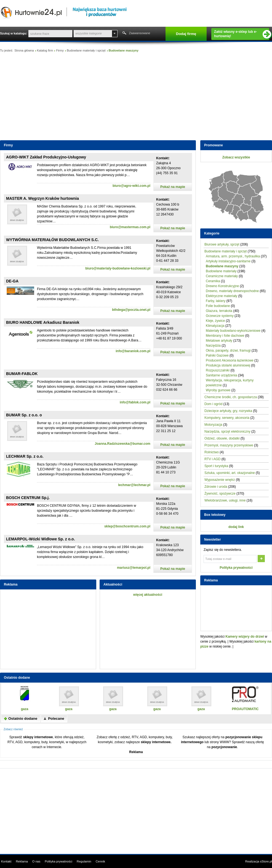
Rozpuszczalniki (218, 370)
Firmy (60, 50)
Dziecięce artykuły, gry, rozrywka (228, 411)
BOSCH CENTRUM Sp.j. (28, 498)
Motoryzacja (213, 425)
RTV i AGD (212, 459)
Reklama (136, 752)
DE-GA (12, 281)
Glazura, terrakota (219, 311)
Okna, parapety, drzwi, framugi (228, 351)
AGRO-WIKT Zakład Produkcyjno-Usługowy (46, 157)
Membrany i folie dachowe (225, 336)
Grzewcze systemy (220, 316)
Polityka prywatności (236, 568)
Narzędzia (213, 346)
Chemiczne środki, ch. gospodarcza (231, 397)
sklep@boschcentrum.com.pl (127, 526)
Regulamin (84, 861)
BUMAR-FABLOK (22, 374)
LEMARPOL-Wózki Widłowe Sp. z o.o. (41, 539)
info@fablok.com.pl (135, 402)
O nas (36, 861)
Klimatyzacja (215, 326)
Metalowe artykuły (219, 341)
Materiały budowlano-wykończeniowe (233, 331)
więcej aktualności (148, 595)
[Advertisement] (136, 98)
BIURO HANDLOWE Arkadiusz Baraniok (43, 322)
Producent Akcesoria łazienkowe (230, 360)
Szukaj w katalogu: (14, 33)
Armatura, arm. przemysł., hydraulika (233, 256)
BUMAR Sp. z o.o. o (24, 415)
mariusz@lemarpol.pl (134, 568)
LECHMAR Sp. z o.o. (25, 456)
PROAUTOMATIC (245, 709)
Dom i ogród (213, 404)
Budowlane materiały (221, 271)
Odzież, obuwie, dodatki (222, 438)
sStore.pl (266, 861)
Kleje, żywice (215, 321)
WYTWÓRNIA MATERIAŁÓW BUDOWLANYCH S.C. (52, 240)
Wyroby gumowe (218, 390)
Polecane (56, 719)
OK (262, 559)
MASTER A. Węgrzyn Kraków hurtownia (42, 198)
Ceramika (213, 281)
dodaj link (236, 527)
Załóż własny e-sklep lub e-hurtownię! (242, 34)
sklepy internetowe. (156, 742)
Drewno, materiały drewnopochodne (232, 291)
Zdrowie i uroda (216, 487)
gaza (25, 709)
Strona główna (24, 50)
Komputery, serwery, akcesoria (227, 418)
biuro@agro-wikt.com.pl (131, 186)
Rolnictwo (212, 452)
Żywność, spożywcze (220, 494)
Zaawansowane (139, 33)
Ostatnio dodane (23, 719)
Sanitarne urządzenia (221, 375)
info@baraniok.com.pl (133, 351)
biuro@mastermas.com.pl (130, 227)
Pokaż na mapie (173, 187)
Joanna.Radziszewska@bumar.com (122, 444)
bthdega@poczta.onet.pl (131, 310)
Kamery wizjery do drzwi (245, 637)
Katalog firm (45, 50)
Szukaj (124, 34)
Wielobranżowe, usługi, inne (225, 500)
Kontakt (6, 861)
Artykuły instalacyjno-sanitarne (228, 261)
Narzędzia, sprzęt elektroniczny (227, 432)
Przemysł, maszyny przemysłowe (229, 445)
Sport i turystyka (216, 466)
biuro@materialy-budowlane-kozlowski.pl (118, 268)
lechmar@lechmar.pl (134, 485)
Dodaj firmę (186, 34)
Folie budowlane (218, 306)
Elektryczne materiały (222, 296)
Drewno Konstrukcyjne (222, 286)
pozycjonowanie (224, 747)
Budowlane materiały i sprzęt (86, 50)
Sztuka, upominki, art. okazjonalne (230, 473)
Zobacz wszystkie (236, 157)
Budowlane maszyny (222, 266)
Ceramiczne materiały (222, 276)
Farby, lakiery (216, 301)
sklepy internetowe (38, 737)
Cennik (100, 861)
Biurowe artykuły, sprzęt (222, 244)
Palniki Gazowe (217, 355)
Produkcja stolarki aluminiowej (228, 365)
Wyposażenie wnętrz (220, 480)
